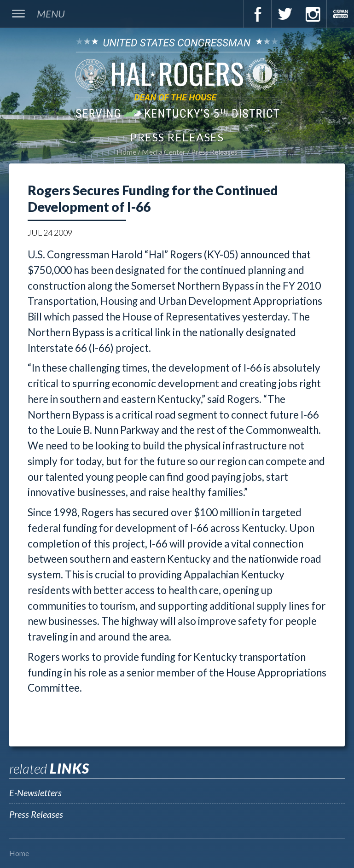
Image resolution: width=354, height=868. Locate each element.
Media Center (164, 152)
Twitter (285, 14)
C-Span (340, 14)
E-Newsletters (35, 792)
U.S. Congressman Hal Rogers (177, 78)
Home (126, 152)
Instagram (313, 14)
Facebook (257, 14)
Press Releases (214, 152)
